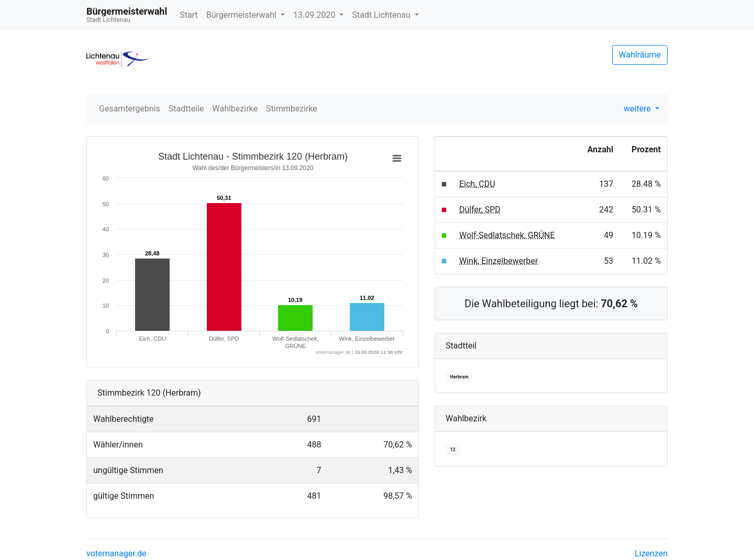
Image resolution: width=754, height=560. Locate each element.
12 (452, 450)
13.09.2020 (315, 15)
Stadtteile (186, 109)
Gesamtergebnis (130, 109)
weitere (638, 109)
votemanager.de (116, 553)
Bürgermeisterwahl (242, 15)
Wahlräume (640, 55)
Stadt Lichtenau (382, 15)
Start (188, 15)
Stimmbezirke (292, 109)
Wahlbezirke (235, 109)
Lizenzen (651, 553)
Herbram (459, 377)
